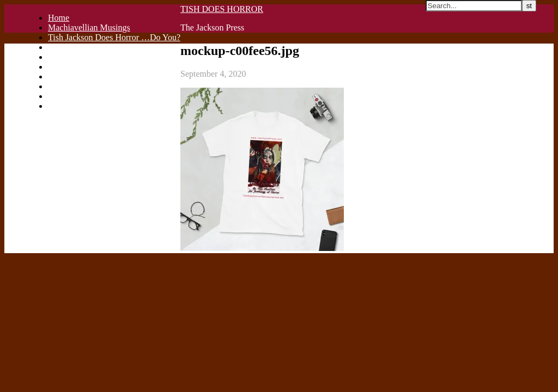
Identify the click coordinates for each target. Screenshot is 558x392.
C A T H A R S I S (80, 76)
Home (59, 18)
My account (69, 106)
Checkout (65, 96)
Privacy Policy (74, 57)
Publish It (65, 47)
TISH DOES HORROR (222, 9)
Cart (56, 86)
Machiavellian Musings (89, 27)
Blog (56, 67)
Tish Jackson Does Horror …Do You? (114, 37)
